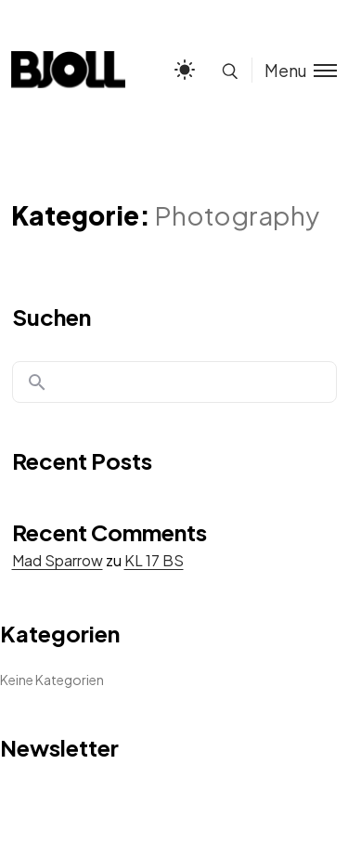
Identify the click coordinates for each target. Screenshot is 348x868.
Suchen (52, 317)
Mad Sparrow (58, 560)
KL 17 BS (154, 560)
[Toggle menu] (294, 70)
